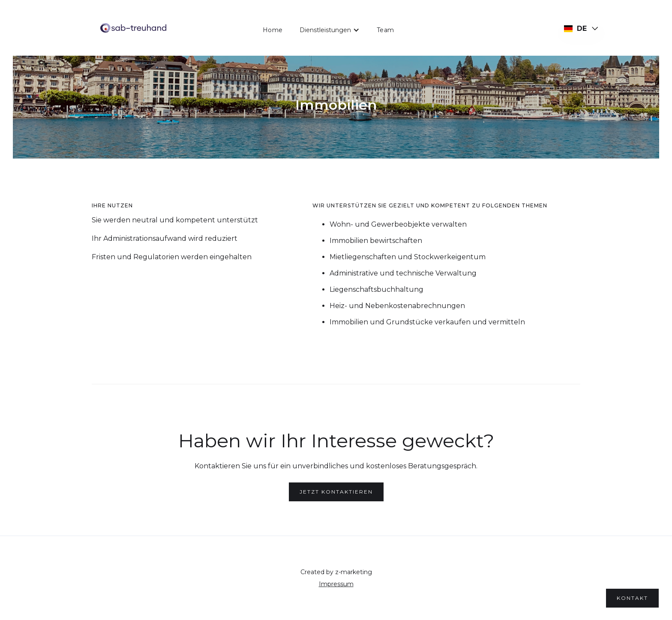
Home (273, 30)
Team (385, 30)
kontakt (632, 598)
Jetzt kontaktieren (336, 492)
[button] (330, 30)
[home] (133, 28)
